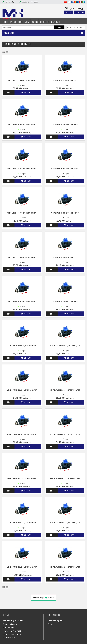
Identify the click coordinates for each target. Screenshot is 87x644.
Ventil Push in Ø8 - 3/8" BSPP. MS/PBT (22, 302)
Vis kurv (68, 12)
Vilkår (27, 21)
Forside (5, 21)
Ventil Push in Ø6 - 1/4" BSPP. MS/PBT (22, 125)
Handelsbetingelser (55, 621)
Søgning (35, 21)
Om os (50, 624)
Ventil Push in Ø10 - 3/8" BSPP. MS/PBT (22, 390)
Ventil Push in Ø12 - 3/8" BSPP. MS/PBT (22, 523)
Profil (21, 21)
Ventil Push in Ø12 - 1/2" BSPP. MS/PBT (22, 567)
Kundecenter (44, 21)
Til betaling (80, 12)
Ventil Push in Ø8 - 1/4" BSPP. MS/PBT (22, 257)
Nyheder (13, 21)
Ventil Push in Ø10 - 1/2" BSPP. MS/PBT (22, 434)
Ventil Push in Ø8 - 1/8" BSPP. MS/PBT (22, 213)
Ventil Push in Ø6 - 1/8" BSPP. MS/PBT (22, 80)
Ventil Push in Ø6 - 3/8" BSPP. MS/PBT (22, 169)
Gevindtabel (56, 21)
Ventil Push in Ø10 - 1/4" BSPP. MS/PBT (22, 346)
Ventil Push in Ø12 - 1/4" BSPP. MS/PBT (22, 478)
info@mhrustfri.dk (15, 634)
